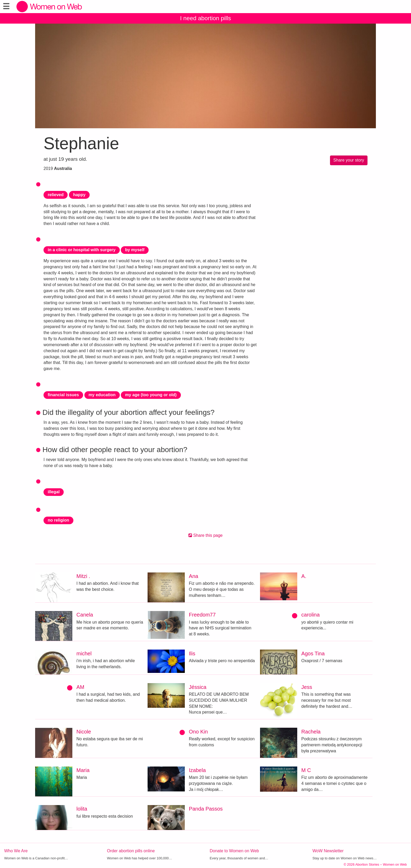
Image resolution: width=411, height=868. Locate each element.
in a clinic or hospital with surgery (82, 250)
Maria (83, 770)
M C (306, 770)
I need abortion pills (206, 18)
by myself (135, 250)
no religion (58, 520)
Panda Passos (206, 809)
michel (84, 653)
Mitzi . (83, 576)
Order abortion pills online (131, 851)
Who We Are (16, 851)
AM (80, 687)
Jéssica (198, 687)
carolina (311, 615)
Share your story (349, 160)
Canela (85, 615)
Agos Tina (313, 653)
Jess (307, 687)
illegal (54, 492)
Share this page (206, 535)
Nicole (84, 732)
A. (304, 576)
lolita (82, 809)
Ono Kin (198, 732)
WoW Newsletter (328, 851)
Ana (194, 576)
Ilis (192, 653)
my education (102, 395)
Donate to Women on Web (234, 851)
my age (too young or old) (151, 395)
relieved (56, 195)
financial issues (63, 395)
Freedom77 (202, 615)
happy (79, 195)
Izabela (198, 770)
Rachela (311, 732)
